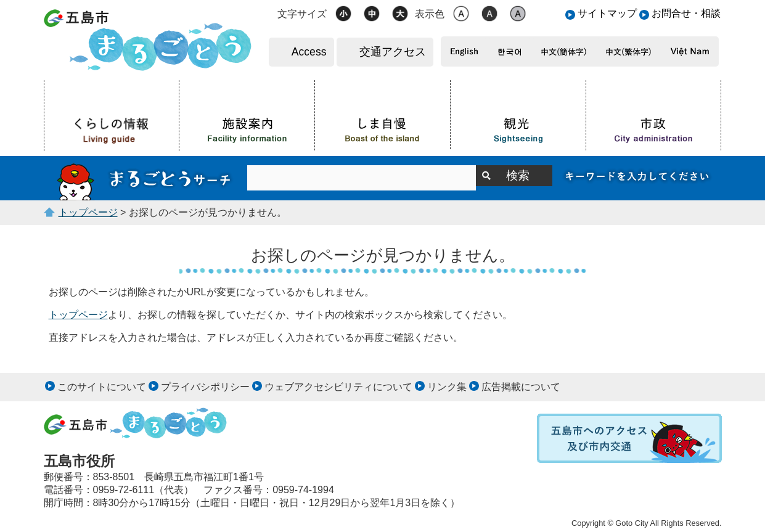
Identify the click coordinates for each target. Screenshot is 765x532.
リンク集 (447, 387)
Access (309, 52)
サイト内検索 (145, 178)
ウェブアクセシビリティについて (338, 387)
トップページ (88, 212)
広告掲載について (521, 387)
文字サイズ (302, 14)
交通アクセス (393, 52)
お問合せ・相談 (686, 13)
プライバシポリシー (205, 387)
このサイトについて (102, 387)
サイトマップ (607, 13)
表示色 (430, 14)
